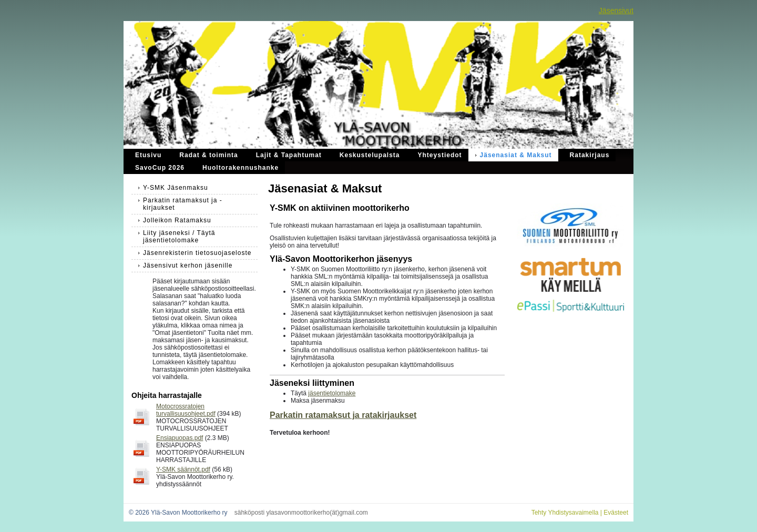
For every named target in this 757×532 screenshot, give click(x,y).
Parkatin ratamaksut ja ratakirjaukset (343, 415)
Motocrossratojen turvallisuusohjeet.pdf (186, 410)
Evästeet (616, 513)
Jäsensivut (616, 11)
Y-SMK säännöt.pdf (183, 469)
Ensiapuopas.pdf (180, 438)
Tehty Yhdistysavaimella (565, 513)
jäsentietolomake (332, 393)
